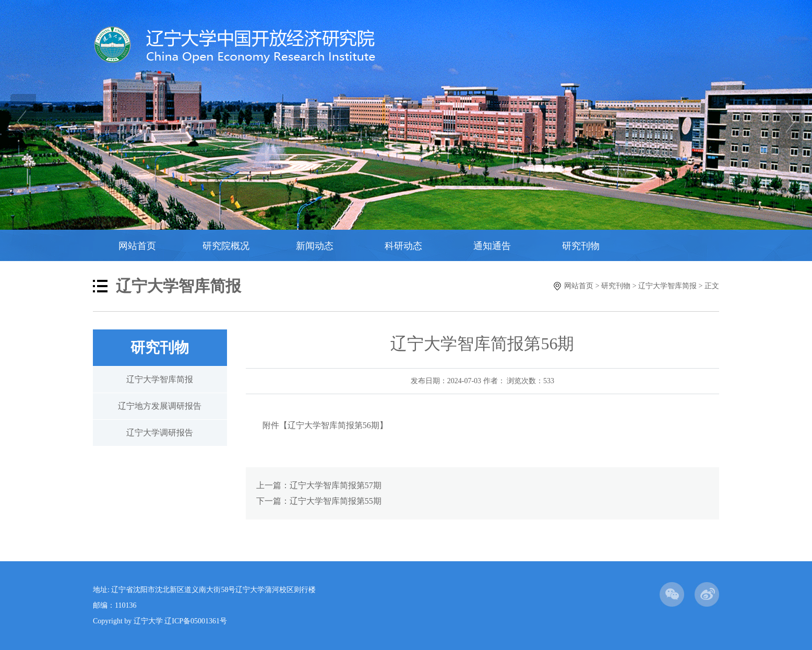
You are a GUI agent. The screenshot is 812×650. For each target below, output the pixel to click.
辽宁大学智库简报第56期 (333, 425)
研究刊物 (581, 246)
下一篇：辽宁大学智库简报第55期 (319, 501)
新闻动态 (315, 246)
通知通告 (492, 246)
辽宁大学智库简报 (667, 286)
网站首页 (137, 246)
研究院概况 (226, 246)
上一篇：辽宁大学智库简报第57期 (319, 485)
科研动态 (403, 246)
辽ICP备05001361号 (196, 621)
